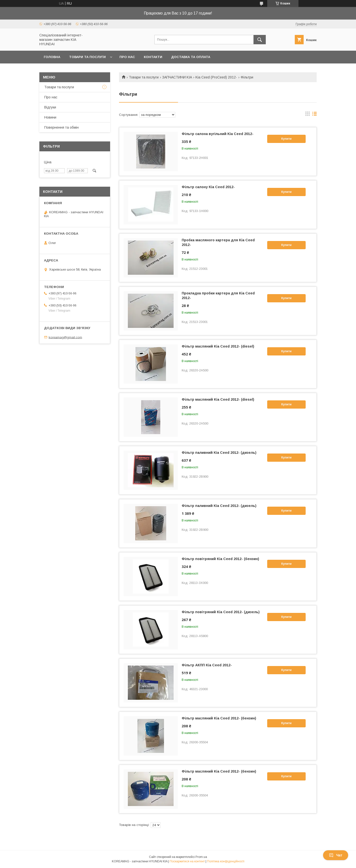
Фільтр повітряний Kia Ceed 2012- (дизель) (221, 612)
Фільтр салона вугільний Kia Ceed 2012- (218, 134)
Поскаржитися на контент (187, 861)
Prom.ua (201, 857)
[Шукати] (260, 40)
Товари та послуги (87, 57)
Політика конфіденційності (226, 861)
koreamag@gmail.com (65, 337)
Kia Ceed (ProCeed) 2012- (216, 77)
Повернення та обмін (61, 127)
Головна (52, 57)
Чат (336, 855)
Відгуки (50, 107)
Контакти (153, 57)
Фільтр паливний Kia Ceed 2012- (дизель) (219, 453)
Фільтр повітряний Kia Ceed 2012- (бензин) (220, 559)
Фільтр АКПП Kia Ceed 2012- (207, 665)
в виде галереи (308, 115)
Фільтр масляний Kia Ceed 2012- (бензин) (219, 718)
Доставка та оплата (191, 57)
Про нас (127, 57)
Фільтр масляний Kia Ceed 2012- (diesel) (218, 346)
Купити (286, 139)
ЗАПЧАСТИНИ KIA (177, 77)
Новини (50, 117)
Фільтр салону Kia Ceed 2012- (208, 187)
